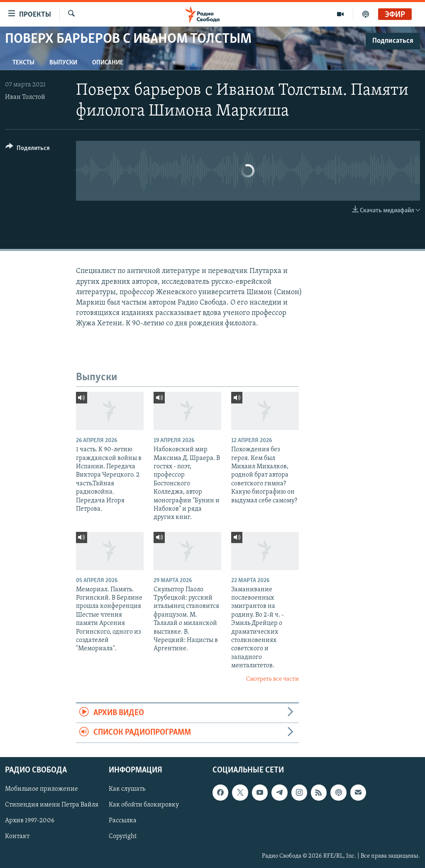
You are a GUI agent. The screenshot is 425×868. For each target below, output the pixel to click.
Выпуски (63, 63)
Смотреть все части (272, 679)
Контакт (17, 836)
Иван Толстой (25, 97)
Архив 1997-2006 (30, 821)
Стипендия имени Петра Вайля (52, 805)
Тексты (23, 63)
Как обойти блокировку (144, 805)
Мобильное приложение (42, 789)
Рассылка (123, 821)
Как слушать (127, 789)
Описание (108, 63)
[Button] (28, 149)
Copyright (123, 836)
